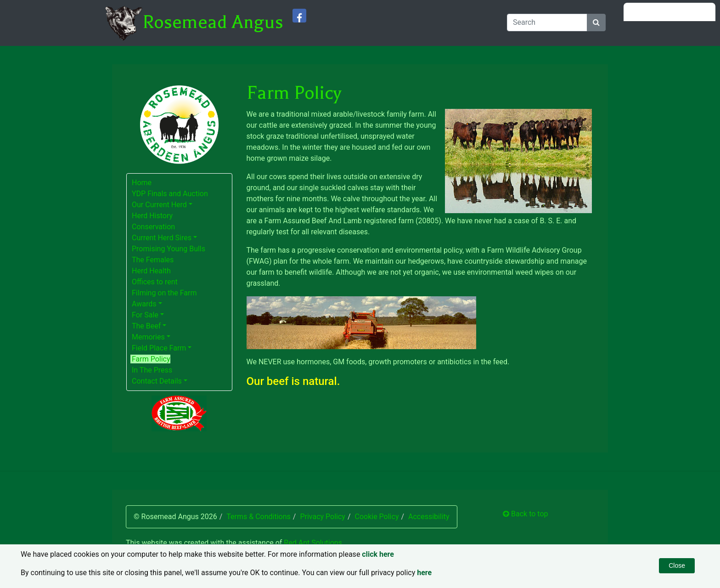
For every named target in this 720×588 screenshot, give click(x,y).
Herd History (152, 216)
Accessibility (429, 517)
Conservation (153, 227)
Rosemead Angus (213, 22)
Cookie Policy (377, 517)
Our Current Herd (159, 205)
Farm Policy (151, 359)
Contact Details (157, 381)
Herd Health (151, 271)
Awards (144, 304)
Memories (148, 337)
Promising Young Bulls (169, 249)
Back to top (525, 514)
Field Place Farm (159, 348)
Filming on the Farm (164, 293)
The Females (153, 260)
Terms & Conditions (259, 517)
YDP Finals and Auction (170, 194)
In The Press (152, 370)
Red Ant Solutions (313, 543)
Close (677, 565)
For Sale (145, 315)
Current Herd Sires (162, 238)
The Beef (146, 326)
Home (142, 183)
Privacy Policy (323, 517)
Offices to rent (155, 282)
